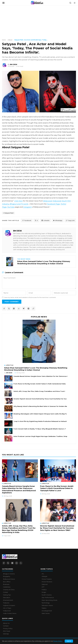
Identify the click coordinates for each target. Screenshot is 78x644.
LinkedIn (45, 221)
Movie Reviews (47, 582)
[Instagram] (17, 563)
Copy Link (70, 221)
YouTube (11, 207)
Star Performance (48, 598)
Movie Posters (47, 579)
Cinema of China (9, 590)
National (45, 584)
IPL (43, 574)
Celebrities (7, 587)
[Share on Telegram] (24, 309)
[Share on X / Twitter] (9, 309)
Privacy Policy (58, 641)
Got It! (69, 641)
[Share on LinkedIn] (14, 309)
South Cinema (47, 595)
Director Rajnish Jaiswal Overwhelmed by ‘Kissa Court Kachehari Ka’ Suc (40, 399)
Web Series (46, 613)
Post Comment (12, 302)
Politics (44, 590)
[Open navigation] (3, 3)
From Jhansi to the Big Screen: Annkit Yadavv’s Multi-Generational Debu (40, 384)
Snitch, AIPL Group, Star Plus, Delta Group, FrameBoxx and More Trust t (39, 391)
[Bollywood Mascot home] (37, 3)
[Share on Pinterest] (28, 309)
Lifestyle (10, 40)
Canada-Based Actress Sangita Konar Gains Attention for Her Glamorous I (41, 376)
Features (6, 603)
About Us (6, 623)
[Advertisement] (15, 21)
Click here (18, 201)
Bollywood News (9, 579)
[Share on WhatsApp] (19, 309)
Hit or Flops (7, 608)
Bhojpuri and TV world (19, 204)
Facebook (27, 221)
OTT (43, 587)
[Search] (70, 3)
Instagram (27, 207)
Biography (7, 576)
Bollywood (47, 201)
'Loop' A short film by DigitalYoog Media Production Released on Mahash (40, 421)
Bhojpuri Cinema (9, 574)
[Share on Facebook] (4, 309)
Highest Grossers (9, 605)
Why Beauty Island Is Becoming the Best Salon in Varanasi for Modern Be (40, 406)
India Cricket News (10, 613)
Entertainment (8, 600)
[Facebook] (4, 563)
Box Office (7, 582)
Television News (47, 605)
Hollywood (57, 201)
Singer (44, 592)
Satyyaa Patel (9, 213)
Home (4, 40)
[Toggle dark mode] (75, 3)
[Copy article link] (33, 309)
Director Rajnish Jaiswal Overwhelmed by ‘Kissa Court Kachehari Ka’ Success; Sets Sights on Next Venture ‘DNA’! (57, 528)
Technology (46, 603)
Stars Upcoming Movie (49, 600)
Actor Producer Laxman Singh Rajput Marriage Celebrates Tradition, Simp (40, 436)
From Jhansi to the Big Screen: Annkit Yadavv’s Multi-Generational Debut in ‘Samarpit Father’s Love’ (57, 488)
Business (6, 584)
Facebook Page (53, 204)
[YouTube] (12, 563)
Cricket (5, 592)
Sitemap (6, 634)
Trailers (44, 608)
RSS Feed (6, 631)
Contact (6, 626)
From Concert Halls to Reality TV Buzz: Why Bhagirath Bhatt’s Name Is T (40, 429)
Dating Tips (7, 595)
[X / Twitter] (8, 563)
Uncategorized (47, 611)
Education (7, 598)
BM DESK (18, 231)
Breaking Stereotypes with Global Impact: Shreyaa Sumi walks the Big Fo (40, 414)
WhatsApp (58, 221)
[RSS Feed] (21, 563)
